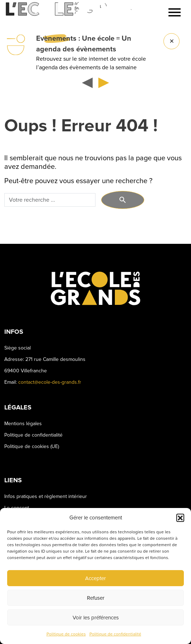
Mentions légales (23, 424)
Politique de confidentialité (115, 634)
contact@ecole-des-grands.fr (50, 382)
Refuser (96, 598)
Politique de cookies (66, 634)
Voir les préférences (96, 618)
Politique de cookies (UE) (32, 446)
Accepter (95, 578)
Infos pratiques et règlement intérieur (46, 496)
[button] (180, 518)
